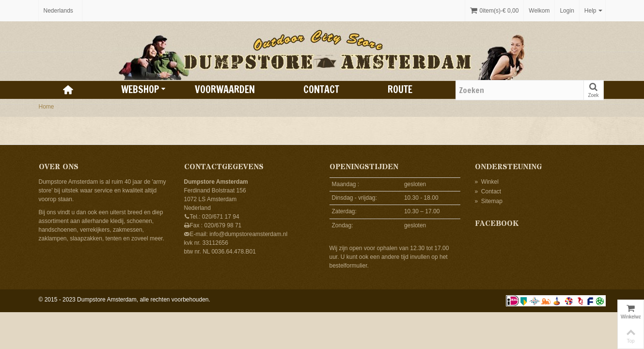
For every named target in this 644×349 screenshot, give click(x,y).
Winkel (487, 182)
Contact (321, 89)
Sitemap (489, 201)
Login (567, 11)
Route (400, 89)
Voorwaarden (225, 89)
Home (47, 107)
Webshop (143, 89)
